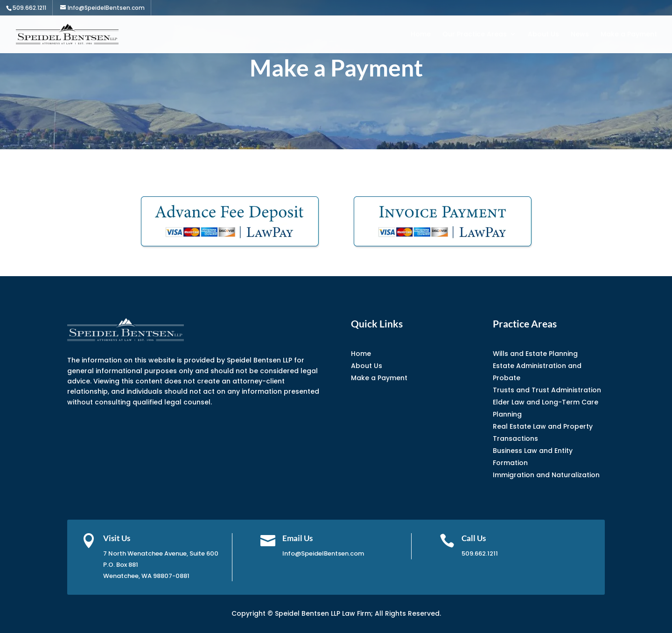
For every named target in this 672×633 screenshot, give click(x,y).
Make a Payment (629, 35)
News (580, 35)
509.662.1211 (29, 8)
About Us (543, 35)
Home (421, 35)
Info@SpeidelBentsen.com (323, 553)
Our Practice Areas (475, 35)
